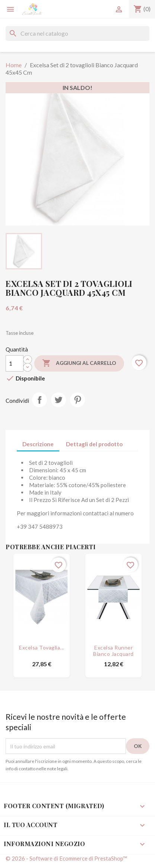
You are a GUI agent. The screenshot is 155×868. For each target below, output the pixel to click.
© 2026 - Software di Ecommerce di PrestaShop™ (66, 858)
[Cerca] (77, 33)
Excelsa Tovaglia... (42, 647)
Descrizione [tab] (38, 444)
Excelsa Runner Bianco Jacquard (113, 651)
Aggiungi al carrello (79, 363)
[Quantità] (15, 363)
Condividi (39, 400)
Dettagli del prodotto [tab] (94, 444)
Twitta (58, 400)
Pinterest (77, 400)
